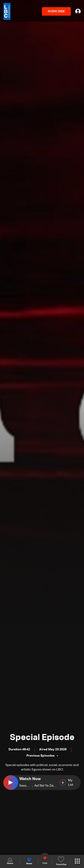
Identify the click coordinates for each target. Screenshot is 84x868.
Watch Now (30, 779)
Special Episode (42, 738)
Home (10, 861)
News (29, 861)
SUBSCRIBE (56, 11)
